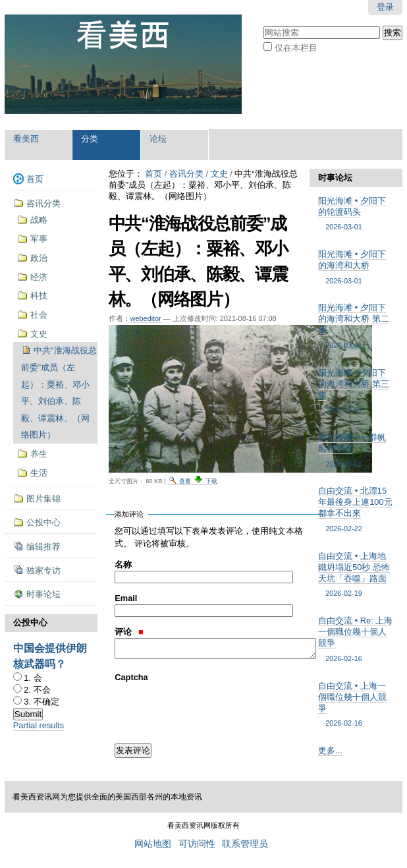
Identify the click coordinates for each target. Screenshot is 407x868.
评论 (129, 632)
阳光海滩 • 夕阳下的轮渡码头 (356, 214)
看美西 (26, 139)
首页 (153, 174)
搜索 (263, 25)
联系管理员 (245, 844)
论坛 (158, 139)
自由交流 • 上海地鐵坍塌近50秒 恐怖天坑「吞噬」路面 (356, 575)
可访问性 (197, 844)
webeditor (146, 318)
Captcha (131, 677)
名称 (123, 564)
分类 (90, 139)
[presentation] (215, 709)
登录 (385, 7)
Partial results (39, 725)
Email (126, 598)
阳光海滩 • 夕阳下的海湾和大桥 (356, 268)
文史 (219, 174)
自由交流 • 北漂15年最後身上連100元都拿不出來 (356, 510)
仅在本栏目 (296, 48)
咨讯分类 (186, 174)
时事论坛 (335, 178)
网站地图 (153, 844)
